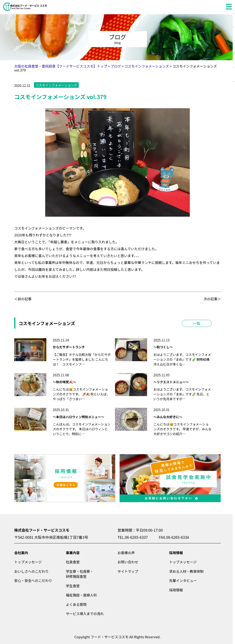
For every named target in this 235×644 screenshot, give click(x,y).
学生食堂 (73, 586)
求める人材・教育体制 (186, 571)
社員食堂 (73, 562)
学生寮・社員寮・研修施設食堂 (80, 574)
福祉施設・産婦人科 (81, 595)
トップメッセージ (28, 562)
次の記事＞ (212, 299)
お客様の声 (126, 553)
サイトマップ (128, 571)
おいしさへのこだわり (31, 571)
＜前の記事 (23, 299)
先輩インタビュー (183, 580)
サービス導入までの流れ (85, 614)
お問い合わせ (128, 562)
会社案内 (21, 553)
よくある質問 (76, 604)
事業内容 (73, 553)
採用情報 (176, 553)
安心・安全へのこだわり (33, 580)
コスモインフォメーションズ (56, 85)
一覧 (197, 323)
